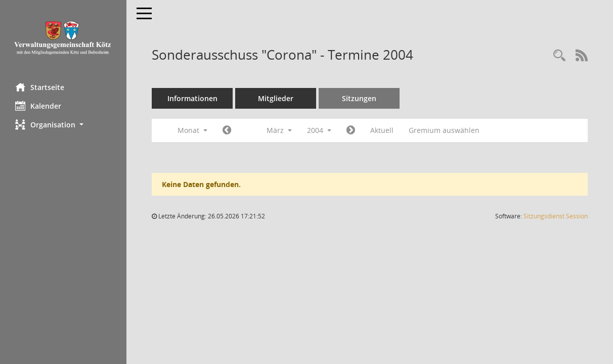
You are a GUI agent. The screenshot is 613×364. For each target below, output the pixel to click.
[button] (63, 125)
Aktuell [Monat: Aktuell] (382, 130)
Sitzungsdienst (556, 216)
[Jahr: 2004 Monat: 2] (227, 130)
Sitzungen (359, 98)
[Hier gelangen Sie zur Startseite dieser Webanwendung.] (63, 38)
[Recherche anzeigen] (559, 56)
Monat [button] (192, 130)
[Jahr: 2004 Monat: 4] (351, 130)
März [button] (279, 130)
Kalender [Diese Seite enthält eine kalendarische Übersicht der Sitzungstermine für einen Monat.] (38, 106)
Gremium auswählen (444, 130)
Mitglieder (276, 98)
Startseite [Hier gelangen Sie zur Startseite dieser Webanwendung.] (40, 87)
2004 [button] (319, 130)
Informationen (192, 98)
